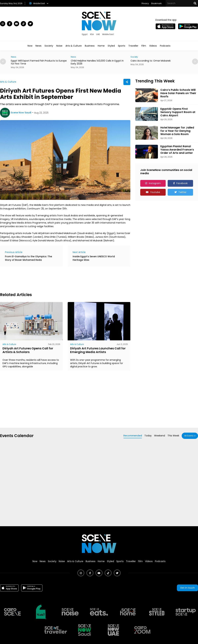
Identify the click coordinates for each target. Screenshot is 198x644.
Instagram (155, 183)
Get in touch (187, 588)
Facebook (182, 183)
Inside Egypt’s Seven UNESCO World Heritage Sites (94, 258)
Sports (122, 46)
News (38, 46)
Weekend (160, 436)
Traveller (133, 46)
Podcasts (165, 46)
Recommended (133, 436)
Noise (59, 46)
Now (30, 46)
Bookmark (156, 3)
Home (101, 46)
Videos (153, 46)
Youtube (155, 192)
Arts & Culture (74, 46)
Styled (111, 46)
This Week (173, 436)
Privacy (145, 3)
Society (49, 46)
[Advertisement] (60, 279)
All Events (189, 436)
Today (148, 436)
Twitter (182, 192)
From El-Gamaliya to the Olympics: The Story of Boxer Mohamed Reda (28, 258)
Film (144, 46)
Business (90, 46)
